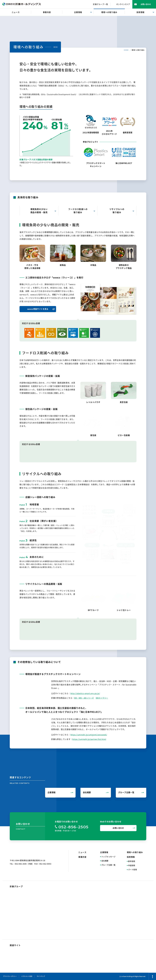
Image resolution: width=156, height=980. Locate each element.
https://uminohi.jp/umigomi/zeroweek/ (89, 735)
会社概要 (105, 861)
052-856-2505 (74, 827)
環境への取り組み (135, 852)
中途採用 (132, 865)
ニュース (82, 852)
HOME (126, 50)
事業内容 (82, 857)
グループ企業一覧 (108, 865)
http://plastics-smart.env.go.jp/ (85, 693)
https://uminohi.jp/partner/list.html (89, 739)
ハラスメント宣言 (27, 976)
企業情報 (104, 852)
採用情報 (131, 857)
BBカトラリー (102, 698)
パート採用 (132, 870)
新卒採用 (132, 861)
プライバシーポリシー (10, 976)
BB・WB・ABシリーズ (84, 698)
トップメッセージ (108, 857)
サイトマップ (41, 976)
